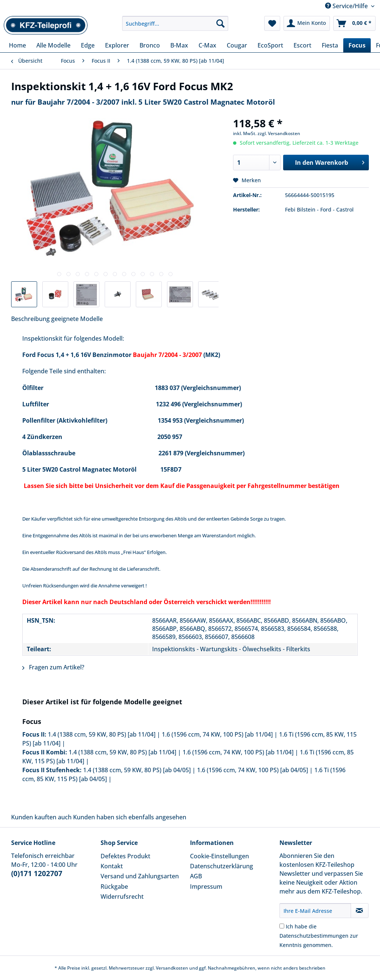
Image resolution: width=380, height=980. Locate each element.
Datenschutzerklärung (222, 866)
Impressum (206, 886)
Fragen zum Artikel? (53, 667)
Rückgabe (114, 886)
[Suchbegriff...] (175, 23)
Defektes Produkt (125, 856)
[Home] (17, 45)
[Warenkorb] (354, 23)
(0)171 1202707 (37, 874)
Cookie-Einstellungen (220, 856)
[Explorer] (117, 45)
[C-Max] (207, 45)
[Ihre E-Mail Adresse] (315, 911)
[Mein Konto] (307, 23)
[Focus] (357, 45)
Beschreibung (30, 319)
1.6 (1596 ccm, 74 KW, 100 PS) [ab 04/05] (253, 770)
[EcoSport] (270, 45)
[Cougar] (237, 45)
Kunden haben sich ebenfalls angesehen (130, 817)
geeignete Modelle (77, 319)
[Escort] (302, 45)
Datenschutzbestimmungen (314, 936)
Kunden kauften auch (41, 817)
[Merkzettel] (272, 23)
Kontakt (112, 866)
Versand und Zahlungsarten (140, 876)
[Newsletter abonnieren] (360, 911)
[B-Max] (179, 45)
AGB (196, 876)
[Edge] (88, 45)
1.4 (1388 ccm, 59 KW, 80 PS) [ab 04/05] (137, 770)
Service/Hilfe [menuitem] (347, 6)
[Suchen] (220, 23)
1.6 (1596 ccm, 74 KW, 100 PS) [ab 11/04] (217, 734)
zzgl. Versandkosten (279, 133)
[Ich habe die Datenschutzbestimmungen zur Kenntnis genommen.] (282, 926)
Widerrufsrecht (122, 897)
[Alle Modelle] (53, 45)
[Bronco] (150, 45)
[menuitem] (175, 27)
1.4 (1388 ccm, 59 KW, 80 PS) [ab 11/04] (102, 734)
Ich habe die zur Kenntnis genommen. (319, 936)
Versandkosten (172, 968)
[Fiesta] (330, 45)
